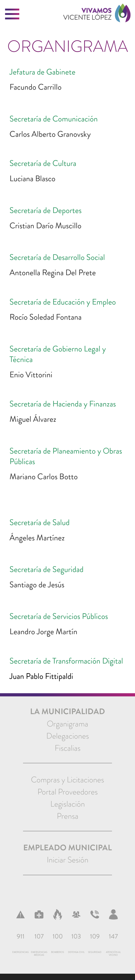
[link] (97, 18)
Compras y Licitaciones (67, 780)
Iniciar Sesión (68, 860)
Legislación (68, 804)
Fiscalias (68, 748)
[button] (12, 14)
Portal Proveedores (68, 792)
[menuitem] (68, 724)
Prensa (68, 816)
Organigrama (67, 724)
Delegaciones (68, 736)
